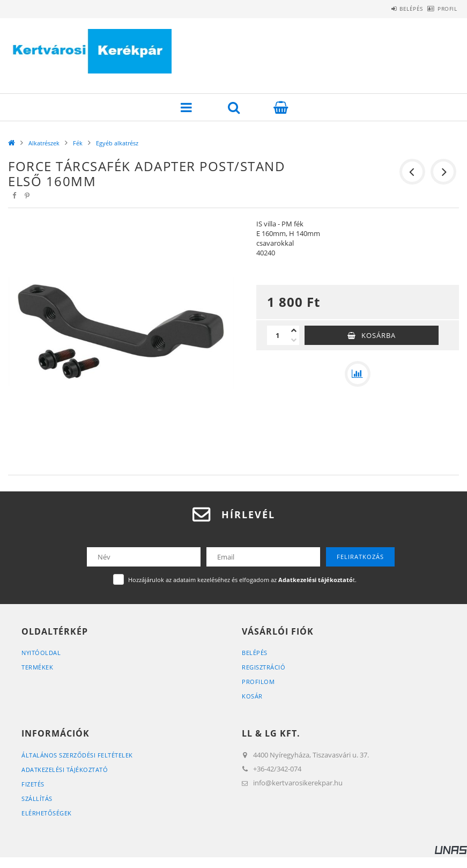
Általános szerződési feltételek (77, 755)
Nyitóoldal (41, 653)
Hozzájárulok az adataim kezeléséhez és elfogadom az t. (242, 580)
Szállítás (37, 799)
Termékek (37, 667)
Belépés (394, 9)
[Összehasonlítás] (358, 374)
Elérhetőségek (47, 813)
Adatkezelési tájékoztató (65, 770)
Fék (78, 143)
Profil (441, 9)
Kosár (252, 696)
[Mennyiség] (278, 335)
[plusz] (294, 330)
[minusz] (294, 340)
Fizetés (33, 784)
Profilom (258, 682)
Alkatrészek (44, 143)
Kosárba (379, 335)
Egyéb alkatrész (117, 143)
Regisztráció (264, 667)
